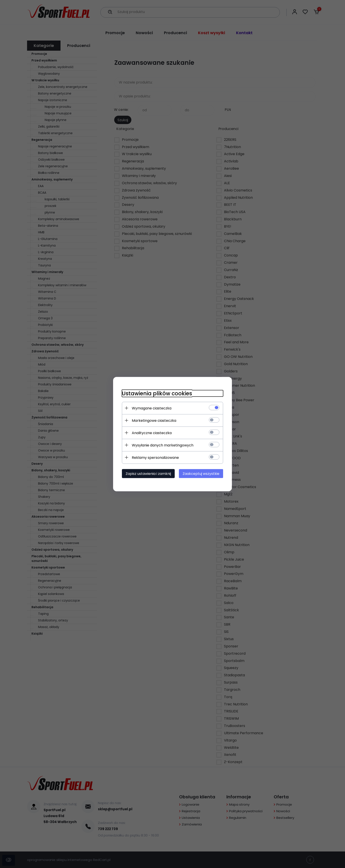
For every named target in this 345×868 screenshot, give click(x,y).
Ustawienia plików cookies (157, 393)
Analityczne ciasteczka (152, 433)
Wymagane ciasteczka (152, 408)
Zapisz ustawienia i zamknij (148, 473)
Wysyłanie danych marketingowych (163, 445)
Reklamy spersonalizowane (155, 457)
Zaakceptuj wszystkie (201, 473)
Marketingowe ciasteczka (154, 420)
